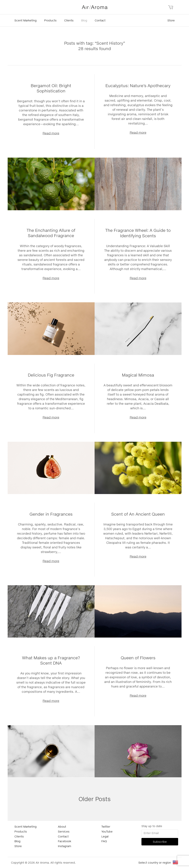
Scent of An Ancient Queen (138, 514)
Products (50, 20)
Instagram (65, 846)
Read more (51, 133)
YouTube (107, 831)
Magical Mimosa (138, 375)
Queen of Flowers (138, 658)
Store (171, 20)
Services (64, 831)
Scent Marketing (25, 20)
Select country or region (155, 862)
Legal (105, 836)
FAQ (104, 841)
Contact (100, 20)
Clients (69, 20)
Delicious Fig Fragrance (51, 375)
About (62, 826)
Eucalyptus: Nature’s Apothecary (138, 86)
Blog (84, 20)
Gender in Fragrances (51, 514)
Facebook (65, 841)
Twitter (106, 826)
